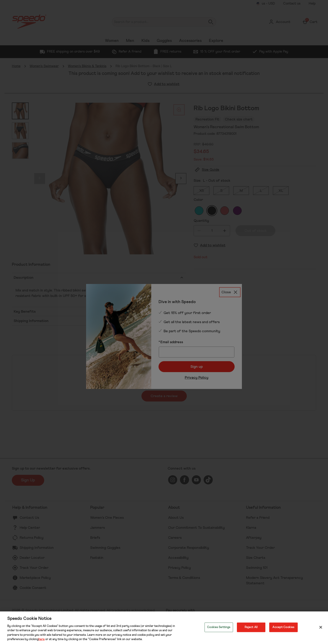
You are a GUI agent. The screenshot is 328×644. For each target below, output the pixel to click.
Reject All (251, 627)
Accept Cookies (283, 627)
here (42, 639)
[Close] (321, 627)
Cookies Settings (219, 627)
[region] (164, 628)
